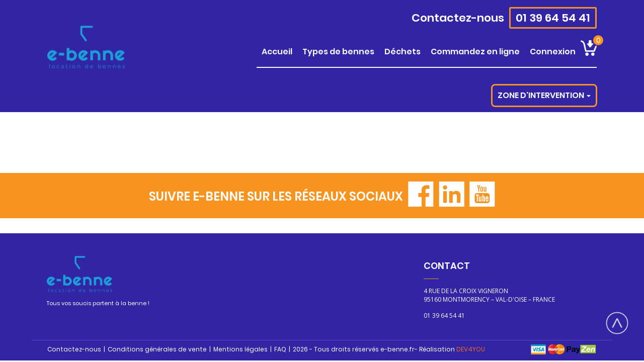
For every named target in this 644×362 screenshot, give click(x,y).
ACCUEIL (277, 52)
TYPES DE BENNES (338, 52)
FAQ (280, 349)
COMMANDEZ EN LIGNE (475, 52)
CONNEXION (553, 52)
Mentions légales (240, 349)
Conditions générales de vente (157, 349)
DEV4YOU (471, 349)
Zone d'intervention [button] (544, 95)
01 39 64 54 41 (553, 18)
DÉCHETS (403, 52)
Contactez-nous (458, 18)
